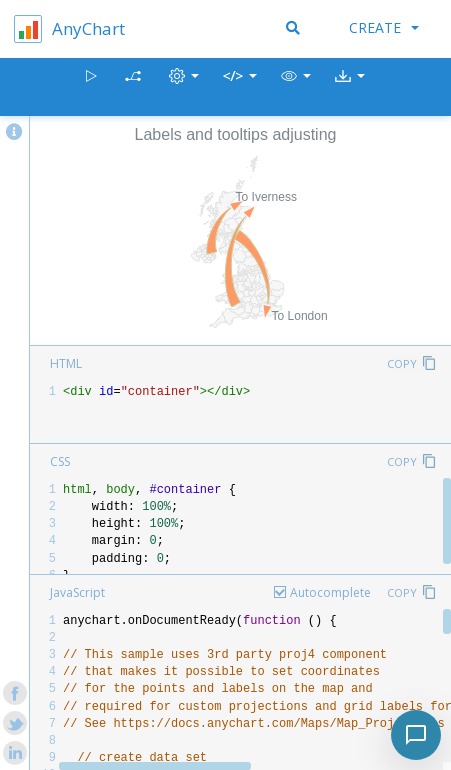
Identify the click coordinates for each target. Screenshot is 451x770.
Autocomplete (330, 592)
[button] (296, 87)
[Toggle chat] (416, 735)
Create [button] (384, 27)
